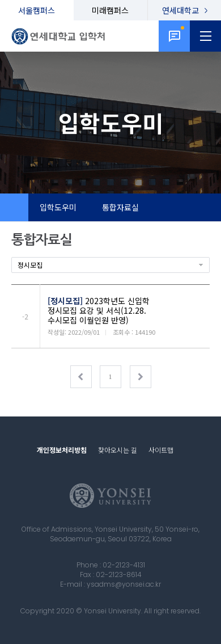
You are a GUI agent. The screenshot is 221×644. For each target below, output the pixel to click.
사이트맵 (161, 450)
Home (14, 208)
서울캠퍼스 (37, 10)
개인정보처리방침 (62, 450)
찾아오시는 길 (118, 450)
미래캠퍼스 (110, 10)
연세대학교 (180, 10)
